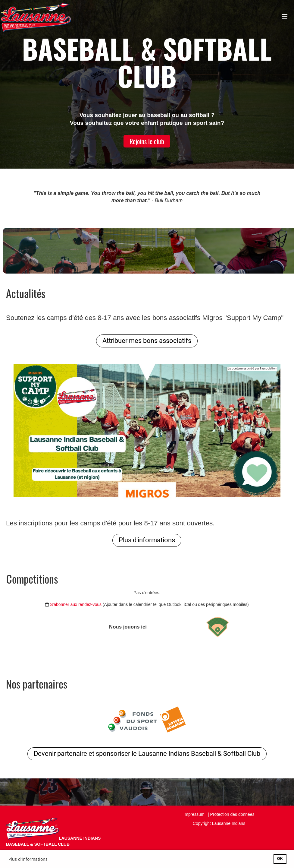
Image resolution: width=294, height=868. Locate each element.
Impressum (194, 814)
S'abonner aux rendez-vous (76, 604)
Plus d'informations (147, 540)
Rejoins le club (147, 141)
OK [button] (280, 859)
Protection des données (232, 814)
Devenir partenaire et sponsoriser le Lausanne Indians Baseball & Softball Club (147, 754)
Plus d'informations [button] (28, 859)
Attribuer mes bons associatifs (147, 341)
